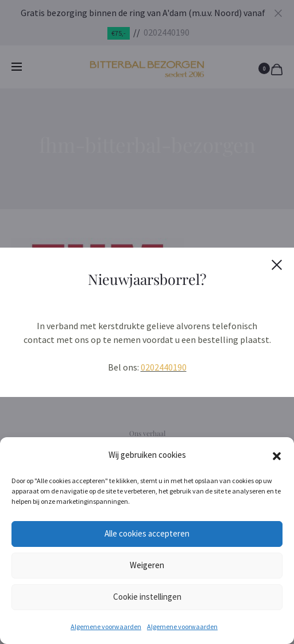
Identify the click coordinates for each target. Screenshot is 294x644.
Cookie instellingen (147, 597)
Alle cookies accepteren (147, 533)
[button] (277, 455)
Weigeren (147, 565)
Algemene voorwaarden (106, 626)
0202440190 (164, 367)
